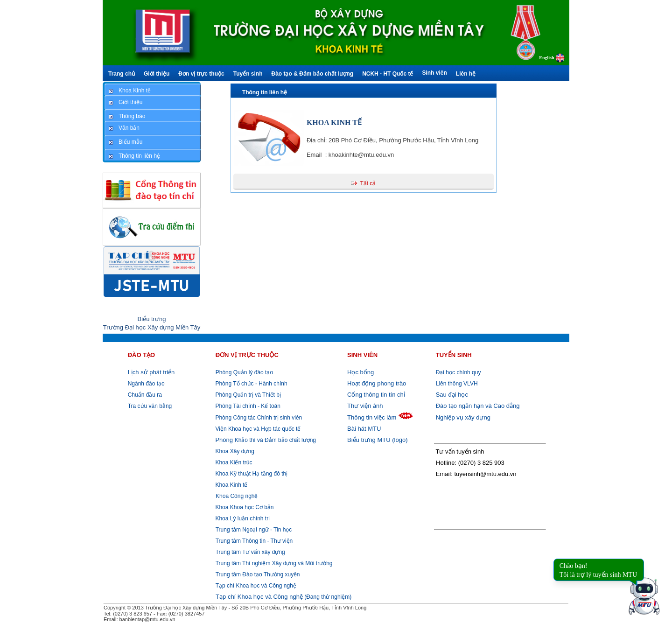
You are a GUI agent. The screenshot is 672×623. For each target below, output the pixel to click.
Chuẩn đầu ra (145, 395)
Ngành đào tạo (146, 384)
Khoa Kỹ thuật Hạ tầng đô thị (251, 474)
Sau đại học (452, 395)
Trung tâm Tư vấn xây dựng (250, 552)
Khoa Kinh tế (231, 485)
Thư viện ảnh (365, 406)
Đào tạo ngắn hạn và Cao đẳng (478, 406)
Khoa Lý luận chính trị (242, 518)
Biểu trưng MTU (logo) (377, 440)
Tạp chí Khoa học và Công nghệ (256, 586)
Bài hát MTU (364, 429)
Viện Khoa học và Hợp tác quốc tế (257, 429)
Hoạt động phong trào (377, 383)
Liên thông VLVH (457, 384)
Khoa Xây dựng (234, 451)
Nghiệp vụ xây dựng (463, 417)
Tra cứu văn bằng (150, 406)
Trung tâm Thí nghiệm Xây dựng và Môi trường (274, 563)
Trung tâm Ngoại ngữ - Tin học (254, 530)
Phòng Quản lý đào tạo (244, 372)
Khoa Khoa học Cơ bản (244, 507)
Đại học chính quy (458, 372)
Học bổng (360, 372)
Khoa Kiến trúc (233, 462)
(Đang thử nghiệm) (283, 597)
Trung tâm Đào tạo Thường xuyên (258, 574)
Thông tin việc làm (372, 417)
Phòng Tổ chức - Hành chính (251, 384)
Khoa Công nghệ (237, 496)
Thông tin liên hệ (265, 92)
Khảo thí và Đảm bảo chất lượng (265, 440)
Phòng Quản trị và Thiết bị (247, 395)
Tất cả (368, 183)
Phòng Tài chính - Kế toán (247, 406)
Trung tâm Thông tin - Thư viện (254, 541)
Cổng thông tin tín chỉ (376, 395)
